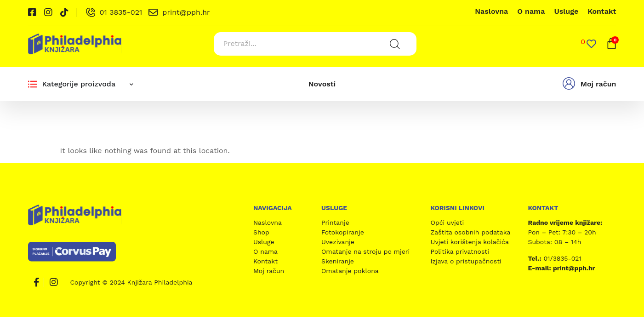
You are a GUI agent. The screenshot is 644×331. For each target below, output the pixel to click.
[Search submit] (394, 44)
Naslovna (491, 11)
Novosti (322, 83)
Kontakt (602, 11)
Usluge (566, 11)
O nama (531, 11)
